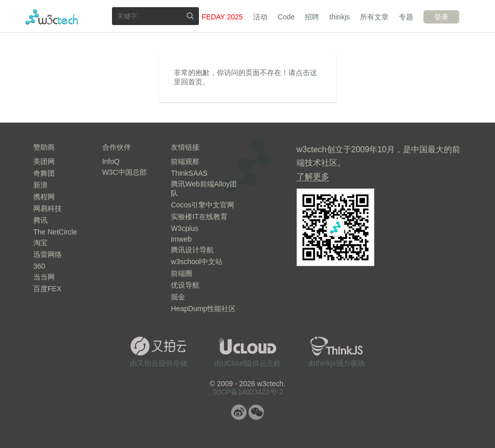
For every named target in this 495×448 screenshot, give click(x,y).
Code (286, 17)
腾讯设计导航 (192, 250)
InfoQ (111, 161)
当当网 (44, 277)
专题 (406, 17)
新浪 (40, 185)
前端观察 (185, 161)
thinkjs (340, 17)
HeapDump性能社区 (203, 309)
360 (39, 266)
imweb (181, 239)
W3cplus (185, 228)
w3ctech (52, 17)
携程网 (44, 197)
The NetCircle (55, 232)
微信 (256, 412)
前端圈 (182, 273)
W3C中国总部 (125, 172)
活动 (260, 17)
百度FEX (47, 289)
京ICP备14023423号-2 (247, 392)
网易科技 (48, 208)
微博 (239, 412)
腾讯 (40, 220)
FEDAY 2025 (222, 17)
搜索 (190, 16)
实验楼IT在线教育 (199, 217)
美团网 (44, 161)
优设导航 (185, 285)
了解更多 (313, 176)
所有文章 (374, 17)
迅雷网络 (48, 254)
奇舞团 (44, 173)
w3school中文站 (196, 262)
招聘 (312, 17)
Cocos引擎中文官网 (202, 205)
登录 (441, 17)
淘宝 (40, 243)
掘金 (178, 297)
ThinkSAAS (189, 173)
